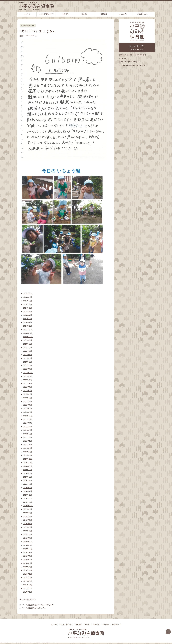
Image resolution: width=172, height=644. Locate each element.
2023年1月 (28, 369)
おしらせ (27, 14)
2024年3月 (28, 319)
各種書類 (65, 14)
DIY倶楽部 (123, 14)
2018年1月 (28, 578)
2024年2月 (28, 322)
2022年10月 (28, 380)
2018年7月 (28, 560)
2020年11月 (28, 463)
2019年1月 (28, 538)
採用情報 (104, 14)
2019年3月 (28, 531)
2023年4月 (28, 358)
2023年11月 (28, 333)
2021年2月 (28, 452)
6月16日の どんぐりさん (36, 608)
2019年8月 (28, 513)
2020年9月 (28, 470)
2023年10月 (28, 337)
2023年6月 (28, 351)
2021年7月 (28, 434)
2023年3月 (28, 362)
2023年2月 (28, 365)
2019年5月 (28, 524)
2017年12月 (28, 581)
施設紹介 (85, 14)
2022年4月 (28, 401)
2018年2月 (28, 574)
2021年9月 (28, 427)
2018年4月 (28, 567)
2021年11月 (28, 419)
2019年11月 (28, 502)
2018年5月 (28, 563)
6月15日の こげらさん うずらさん (40, 605)
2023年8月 (28, 344)
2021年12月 (28, 416)
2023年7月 (28, 347)
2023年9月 (28, 340)
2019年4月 (28, 527)
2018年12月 (28, 542)
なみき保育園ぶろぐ (46, 14)
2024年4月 (28, 315)
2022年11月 (28, 376)
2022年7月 (28, 391)
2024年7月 (28, 304)
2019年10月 (28, 506)
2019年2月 (28, 534)
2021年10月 (28, 423)
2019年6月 (28, 520)
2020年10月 (28, 466)
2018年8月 (28, 556)
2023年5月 (28, 355)
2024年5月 (28, 312)
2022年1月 (28, 412)
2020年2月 (28, 491)
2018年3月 (28, 570)
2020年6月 (28, 480)
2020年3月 (28, 488)
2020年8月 (28, 473)
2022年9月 (28, 383)
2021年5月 (28, 441)
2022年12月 (28, 373)
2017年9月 (28, 592)
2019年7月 (28, 516)
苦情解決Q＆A (142, 14)
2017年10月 (28, 588)
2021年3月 (28, 448)
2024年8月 (28, 301)
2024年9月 (28, 297)
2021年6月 (28, 437)
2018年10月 (28, 549)
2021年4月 (28, 445)
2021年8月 (28, 430)
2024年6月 (28, 308)
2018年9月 (28, 552)
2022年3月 (28, 405)
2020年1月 (28, 495)
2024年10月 (28, 294)
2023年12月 (28, 329)
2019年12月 (28, 498)
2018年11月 (28, 545)
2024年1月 (28, 326)
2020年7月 (28, 477)
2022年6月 (28, 394)
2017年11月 (28, 585)
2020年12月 (28, 459)
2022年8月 (28, 387)
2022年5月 (28, 398)
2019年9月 (28, 509)
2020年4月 (28, 484)
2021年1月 (28, 455)
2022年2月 (28, 409)
